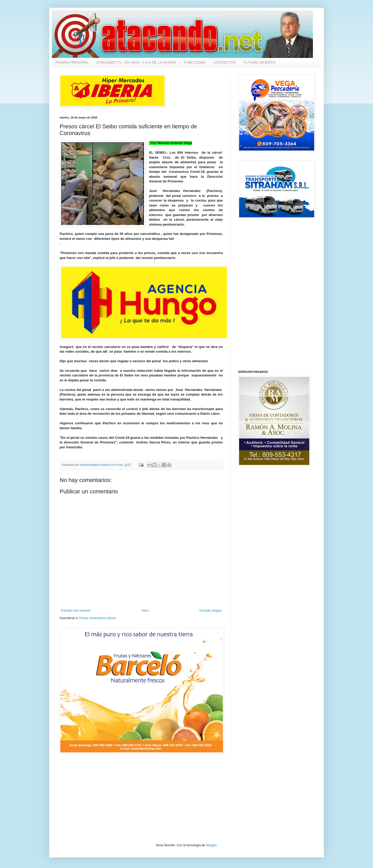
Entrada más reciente (76, 611)
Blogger (211, 845)
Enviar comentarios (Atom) (98, 618)
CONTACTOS (225, 62)
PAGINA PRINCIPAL (72, 62)
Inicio (145, 611)
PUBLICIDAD (195, 62)
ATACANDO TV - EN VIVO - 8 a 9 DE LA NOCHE (136, 62)
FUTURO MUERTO (260, 62)
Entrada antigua (210, 611)
